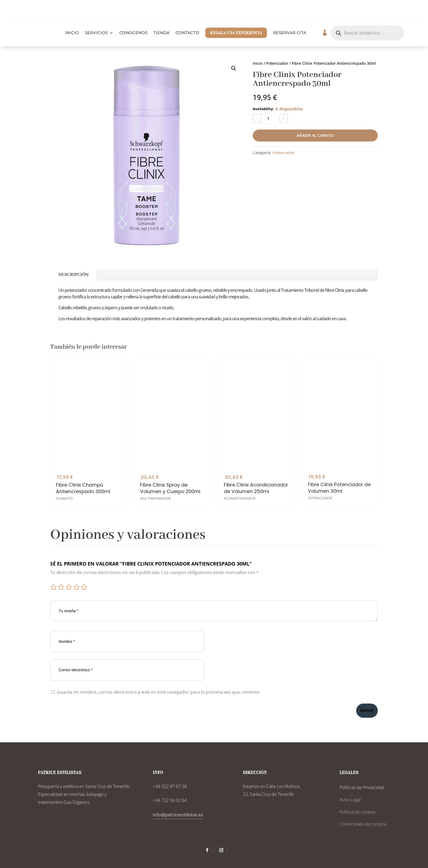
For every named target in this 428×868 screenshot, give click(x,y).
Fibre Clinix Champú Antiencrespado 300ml (83, 463)
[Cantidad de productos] (270, 99)
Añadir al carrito (315, 116)
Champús (64, 473)
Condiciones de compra (363, 805)
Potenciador (277, 44)
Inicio (258, 44)
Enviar (367, 691)
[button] (234, 49)
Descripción (74, 256)
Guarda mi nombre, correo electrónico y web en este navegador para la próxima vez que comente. (159, 673)
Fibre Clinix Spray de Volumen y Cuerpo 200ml (170, 460)
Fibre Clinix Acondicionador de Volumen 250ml (256, 458)
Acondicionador (240, 468)
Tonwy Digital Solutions (272, 856)
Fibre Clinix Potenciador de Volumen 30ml (339, 452)
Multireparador (155, 470)
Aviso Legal (350, 781)
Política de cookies (358, 793)
